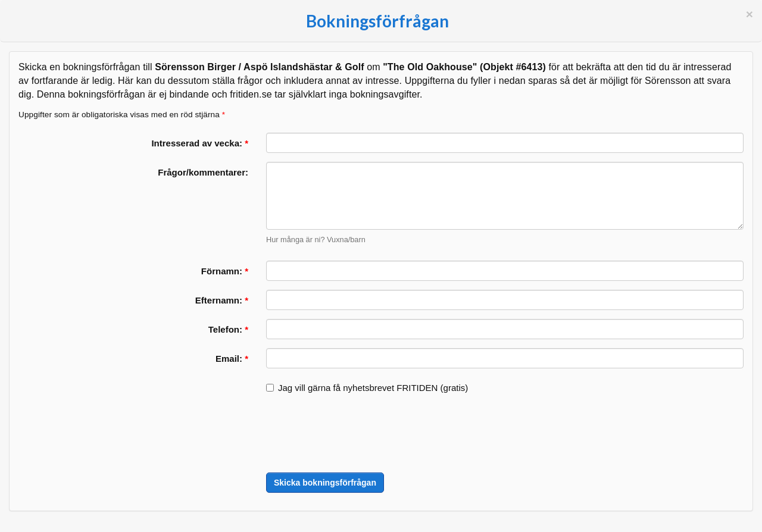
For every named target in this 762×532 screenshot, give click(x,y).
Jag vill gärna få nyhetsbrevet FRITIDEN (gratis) (367, 388)
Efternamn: (222, 300)
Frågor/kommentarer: (203, 172)
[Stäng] (749, 14)
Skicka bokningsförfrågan (325, 483)
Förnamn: (225, 271)
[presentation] (357, 434)
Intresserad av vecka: (200, 143)
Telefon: (228, 329)
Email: (232, 359)
